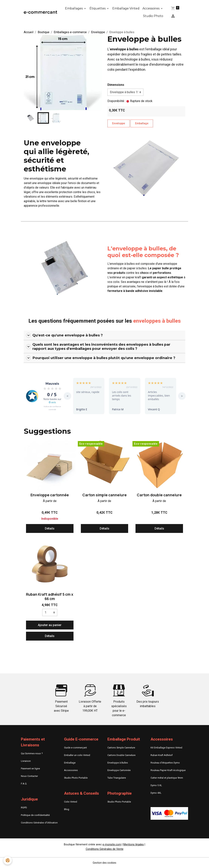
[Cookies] (8, 860)
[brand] (40, 12)
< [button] (67, 396)
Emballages (74, 8)
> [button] (182, 396)
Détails (50, 528)
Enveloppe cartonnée (50, 495)
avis (52, 402)
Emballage (142, 123)
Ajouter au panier (50, 625)
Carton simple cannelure (104, 495)
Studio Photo (153, 16)
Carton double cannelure (159, 495)
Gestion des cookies (104, 863)
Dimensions (116, 85)
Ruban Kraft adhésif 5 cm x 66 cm (50, 597)
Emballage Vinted (126, 8)
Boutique (44, 32)
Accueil (29, 32)
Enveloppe (98, 32)
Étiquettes (98, 8)
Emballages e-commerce (70, 32)
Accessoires (151, 8)
